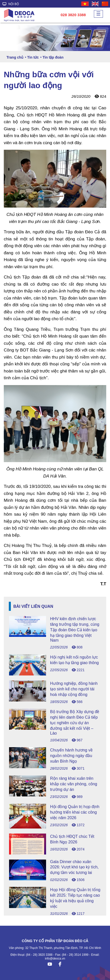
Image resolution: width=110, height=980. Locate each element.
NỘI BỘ (11, 4)
